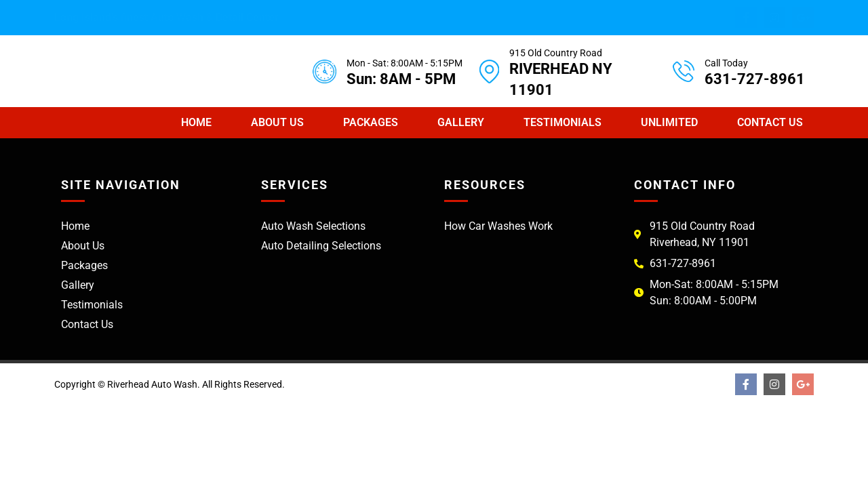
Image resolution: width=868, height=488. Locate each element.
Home (196, 122)
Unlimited (669, 122)
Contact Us (770, 122)
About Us (277, 122)
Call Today (726, 63)
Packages (371, 122)
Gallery (461, 122)
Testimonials (563, 122)
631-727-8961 (755, 79)
